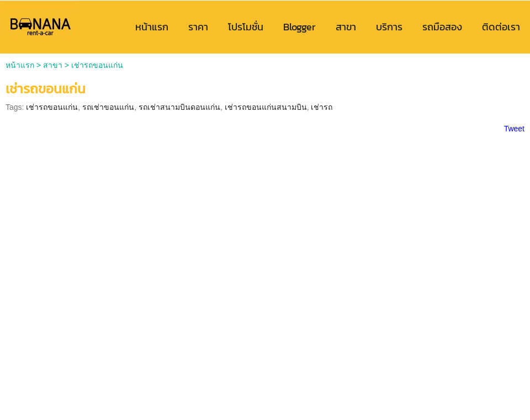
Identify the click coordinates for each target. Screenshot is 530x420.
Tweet (514, 129)
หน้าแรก (20, 65)
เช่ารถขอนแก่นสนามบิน (266, 107)
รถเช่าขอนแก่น (108, 107)
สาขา (53, 65)
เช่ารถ (322, 107)
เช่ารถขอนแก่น (52, 107)
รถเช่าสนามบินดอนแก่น (179, 107)
